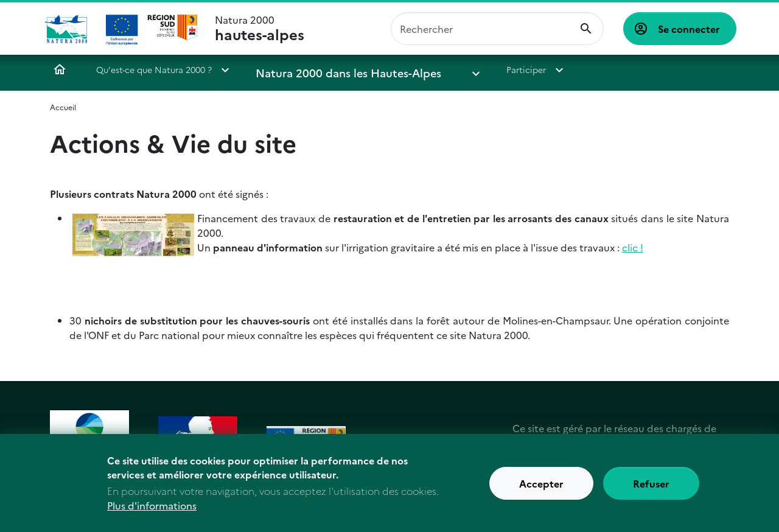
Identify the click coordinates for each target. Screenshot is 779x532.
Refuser (651, 490)
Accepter (541, 490)
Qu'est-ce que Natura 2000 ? (154, 69)
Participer (462, 69)
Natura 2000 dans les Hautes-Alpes (327, 69)
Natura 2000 (260, 29)
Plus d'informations (152, 513)
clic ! (633, 247)
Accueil (60, 69)
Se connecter (689, 29)
